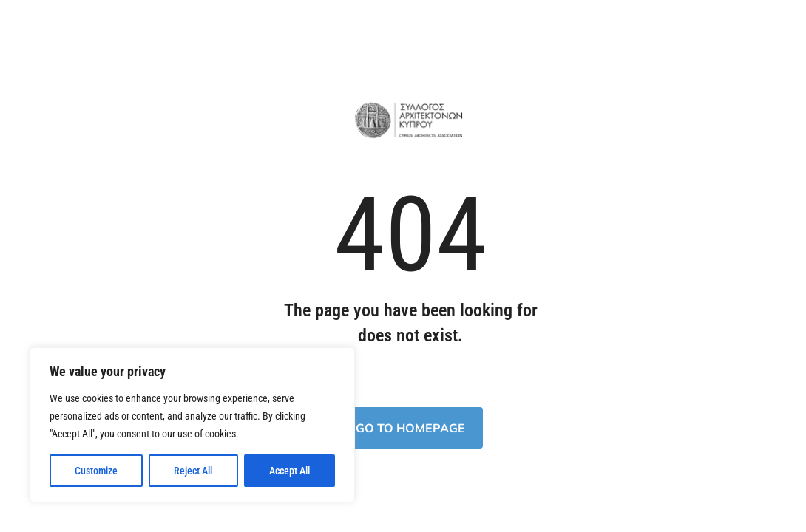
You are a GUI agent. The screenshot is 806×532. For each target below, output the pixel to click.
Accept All (289, 471)
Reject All (193, 471)
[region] (192, 425)
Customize (96, 471)
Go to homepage (410, 428)
